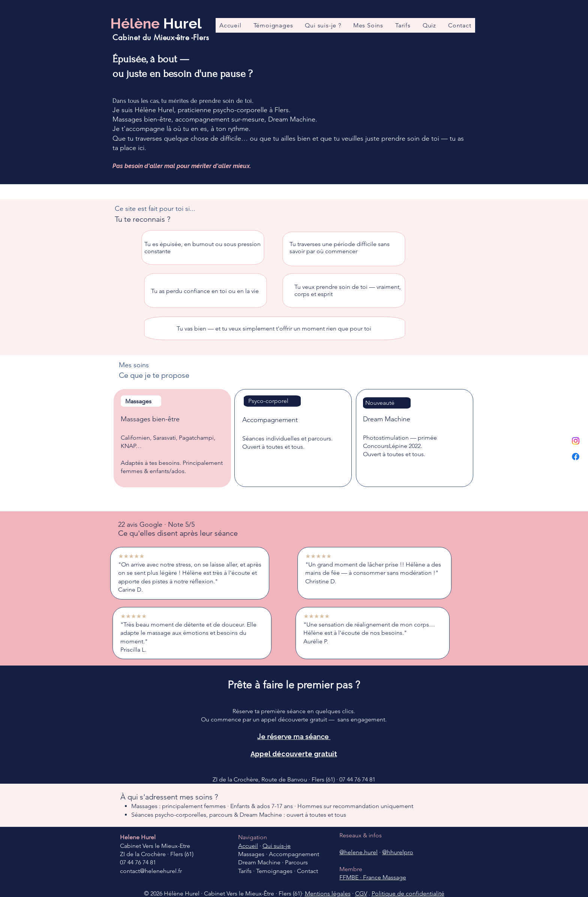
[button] (368, 25)
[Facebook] (576, 457)
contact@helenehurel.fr (151, 871)
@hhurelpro (398, 852)
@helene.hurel (358, 852)
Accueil (248, 846)
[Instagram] (576, 441)
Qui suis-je (277, 846)
